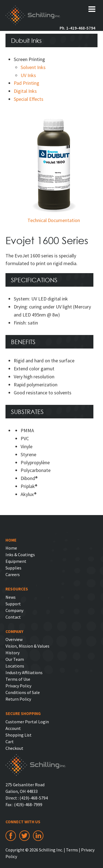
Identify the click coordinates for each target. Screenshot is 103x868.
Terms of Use (18, 679)
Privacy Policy (18, 686)
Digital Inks (25, 91)
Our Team (15, 659)
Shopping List (19, 735)
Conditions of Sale (23, 692)
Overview (14, 639)
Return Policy (18, 699)
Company (14, 610)
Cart (10, 742)
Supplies (13, 568)
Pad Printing (27, 83)
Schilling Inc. (33, 16)
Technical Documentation (54, 220)
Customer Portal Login (27, 722)
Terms (72, 850)
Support (13, 604)
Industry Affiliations (24, 672)
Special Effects (29, 99)
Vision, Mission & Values (27, 646)
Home (11, 548)
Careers (13, 574)
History (12, 653)
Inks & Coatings (20, 555)
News (11, 597)
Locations (15, 666)
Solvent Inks (33, 67)
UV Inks (28, 75)
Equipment (16, 561)
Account (13, 728)
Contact (13, 617)
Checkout (14, 748)
